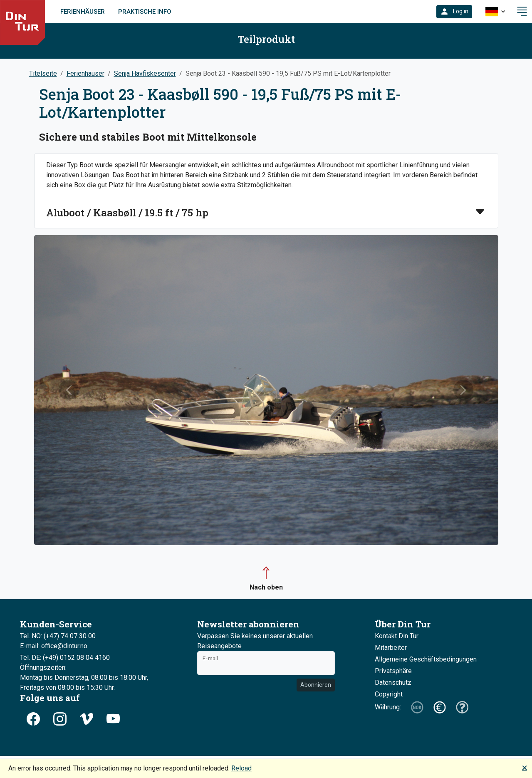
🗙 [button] (525, 767)
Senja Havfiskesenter (145, 73)
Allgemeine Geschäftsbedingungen (426, 659)
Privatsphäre (393, 671)
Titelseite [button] (43, 73)
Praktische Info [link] (145, 12)
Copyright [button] (389, 694)
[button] (454, 12)
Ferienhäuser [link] (83, 12)
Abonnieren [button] (316, 685)
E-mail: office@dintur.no (54, 646)
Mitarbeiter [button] (391, 648)
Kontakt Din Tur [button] (397, 636)
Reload (241, 768)
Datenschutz (393, 683)
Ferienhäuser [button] (85, 73)
